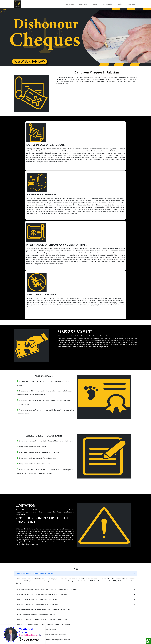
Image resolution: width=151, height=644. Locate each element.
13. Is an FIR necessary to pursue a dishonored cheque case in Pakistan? (41, 546)
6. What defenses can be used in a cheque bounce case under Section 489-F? (43, 511)
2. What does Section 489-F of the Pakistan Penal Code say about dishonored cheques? (47, 491)
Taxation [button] (120, 4)
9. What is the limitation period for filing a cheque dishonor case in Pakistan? (43, 526)
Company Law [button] (107, 4)
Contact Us (132, 4)
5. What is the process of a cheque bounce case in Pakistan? (37, 506)
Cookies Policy (79, 640)
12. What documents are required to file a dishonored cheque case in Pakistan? (44, 541)
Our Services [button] (70, 4)
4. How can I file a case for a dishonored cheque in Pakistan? (37, 501)
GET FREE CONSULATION (123, 623)
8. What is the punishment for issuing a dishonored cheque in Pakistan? (41, 521)
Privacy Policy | (68, 640)
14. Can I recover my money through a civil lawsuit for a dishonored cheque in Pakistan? (47, 552)
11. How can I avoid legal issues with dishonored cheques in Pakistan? (41, 536)
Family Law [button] (83, 4)
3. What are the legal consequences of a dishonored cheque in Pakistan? (41, 496)
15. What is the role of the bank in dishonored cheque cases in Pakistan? (41, 557)
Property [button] (95, 4)
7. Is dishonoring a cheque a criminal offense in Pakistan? (36, 516)
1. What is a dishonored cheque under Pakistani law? (34, 475)
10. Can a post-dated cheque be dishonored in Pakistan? (36, 531)
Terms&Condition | (56, 640)
